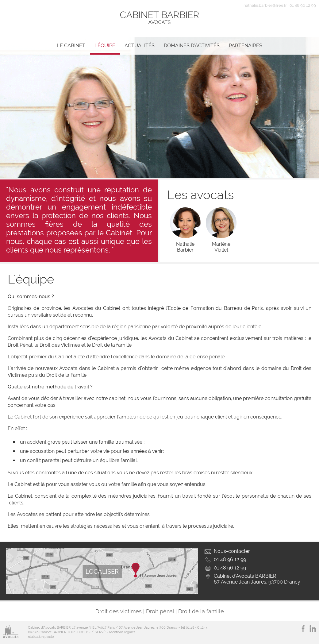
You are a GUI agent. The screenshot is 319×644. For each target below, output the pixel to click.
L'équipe (105, 46)
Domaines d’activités (192, 46)
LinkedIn (313, 629)
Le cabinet (71, 46)
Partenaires (246, 46)
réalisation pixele (41, 637)
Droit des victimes (119, 611)
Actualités (140, 46)
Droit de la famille (201, 611)
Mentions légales (122, 632)
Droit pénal (160, 611)
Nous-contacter (232, 551)
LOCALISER (102, 572)
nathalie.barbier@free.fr (265, 5)
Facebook (303, 629)
